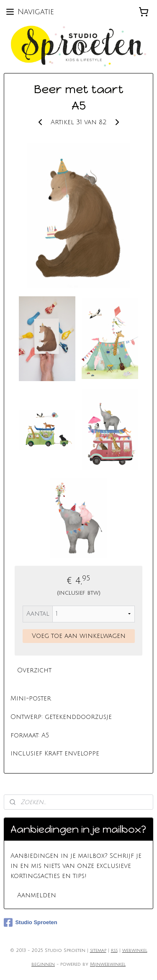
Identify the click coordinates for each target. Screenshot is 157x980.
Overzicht (34, 670)
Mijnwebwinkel (108, 964)
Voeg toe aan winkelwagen (79, 635)
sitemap (98, 951)
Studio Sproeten (30, 923)
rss (114, 951)
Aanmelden (37, 895)
